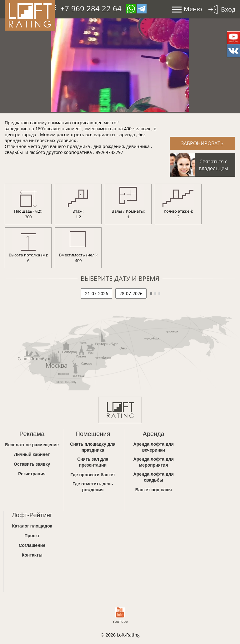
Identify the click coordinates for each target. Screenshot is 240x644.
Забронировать (202, 143)
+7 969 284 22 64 (91, 8)
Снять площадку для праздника (93, 447)
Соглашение (32, 545)
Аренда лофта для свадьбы (154, 477)
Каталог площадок (32, 526)
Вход (228, 9)
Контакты (32, 555)
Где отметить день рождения (93, 487)
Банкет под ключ (154, 490)
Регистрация (32, 474)
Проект (32, 535)
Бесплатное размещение (32, 445)
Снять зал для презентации (93, 462)
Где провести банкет (93, 475)
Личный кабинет (32, 454)
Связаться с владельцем (213, 165)
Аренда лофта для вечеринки (154, 447)
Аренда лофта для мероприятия (154, 462)
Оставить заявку (32, 464)
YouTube (120, 616)
